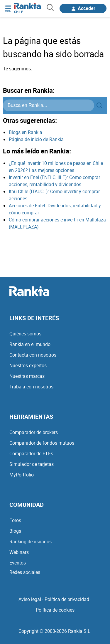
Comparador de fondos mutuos (42, 443)
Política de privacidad (67, 599)
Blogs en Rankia (26, 132)
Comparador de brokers (34, 432)
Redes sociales (25, 572)
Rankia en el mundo (30, 344)
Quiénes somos (25, 334)
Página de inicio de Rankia (36, 139)
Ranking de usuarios (31, 542)
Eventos (18, 563)
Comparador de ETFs (31, 453)
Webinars (19, 552)
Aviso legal (30, 599)
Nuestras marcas (27, 376)
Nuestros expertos (28, 365)
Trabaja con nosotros (31, 387)
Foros (15, 520)
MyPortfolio (22, 475)
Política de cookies (55, 610)
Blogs (15, 531)
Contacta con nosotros (33, 355)
